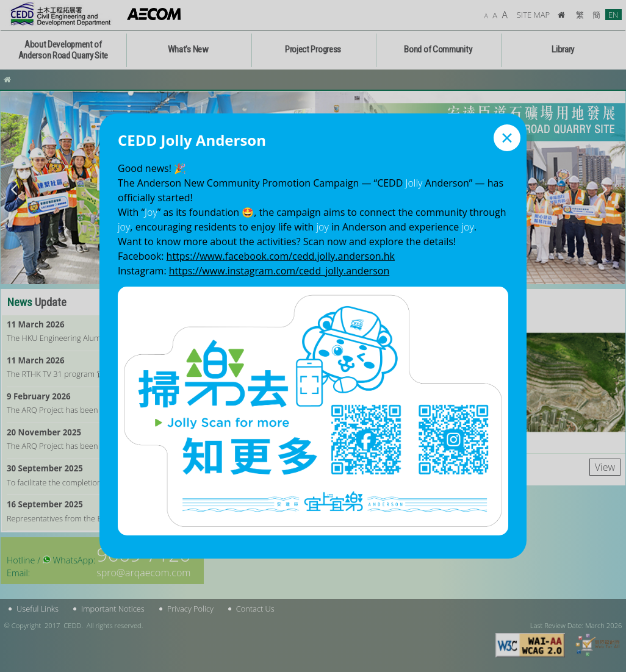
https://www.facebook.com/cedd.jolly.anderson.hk (281, 256)
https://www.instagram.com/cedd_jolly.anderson (279, 271)
